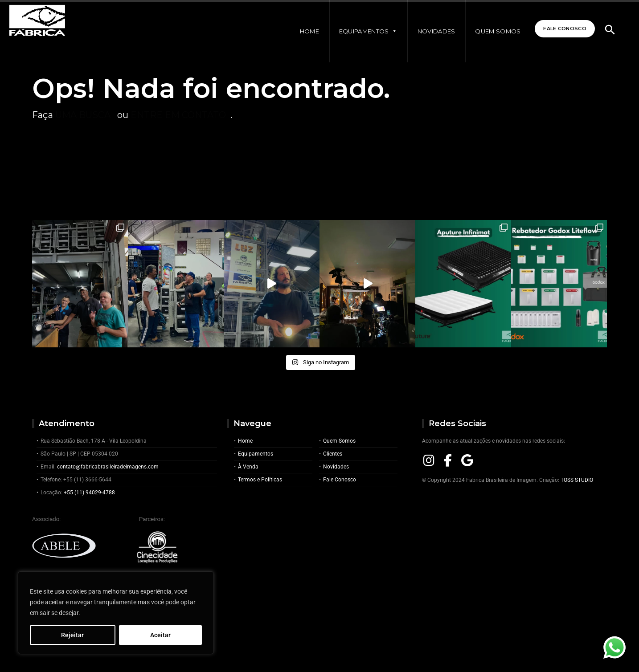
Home (301, 31)
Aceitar (160, 635)
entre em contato (178, 115)
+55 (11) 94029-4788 (89, 493)
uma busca (83, 115)
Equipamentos (360, 31)
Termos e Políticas (260, 480)
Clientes (333, 454)
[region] (116, 613)
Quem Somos (490, 31)
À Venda (248, 467)
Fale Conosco (559, 30)
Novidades (428, 31)
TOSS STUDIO (577, 480)
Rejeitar (72, 635)
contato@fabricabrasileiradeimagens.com (108, 467)
